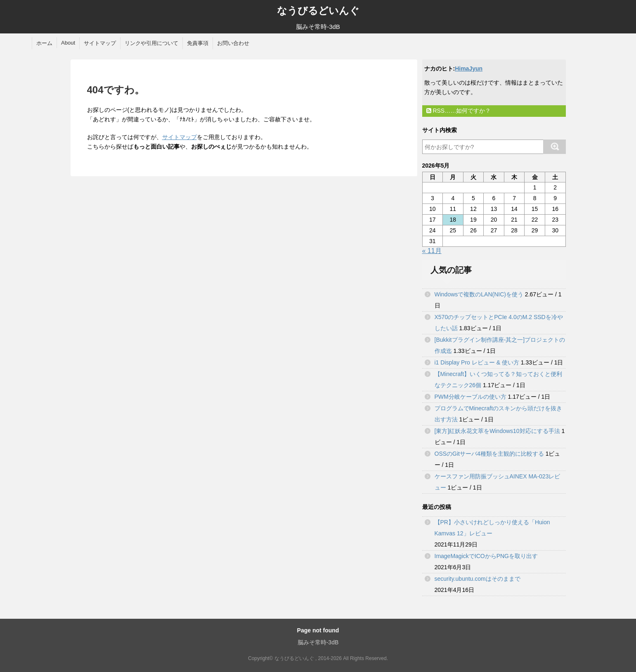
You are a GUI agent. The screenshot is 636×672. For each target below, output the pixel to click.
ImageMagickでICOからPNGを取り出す (486, 556)
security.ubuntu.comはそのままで (478, 579)
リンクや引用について (151, 43)
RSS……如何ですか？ (459, 111)
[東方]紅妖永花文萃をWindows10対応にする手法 (497, 431)
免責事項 (198, 43)
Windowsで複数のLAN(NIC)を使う (479, 294)
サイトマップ (100, 43)
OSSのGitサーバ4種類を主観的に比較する (489, 454)
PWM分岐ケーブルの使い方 (470, 397)
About (68, 43)
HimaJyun (469, 69)
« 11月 (432, 251)
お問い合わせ (233, 43)
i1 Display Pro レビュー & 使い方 (477, 362)
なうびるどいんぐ (318, 11)
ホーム (44, 43)
